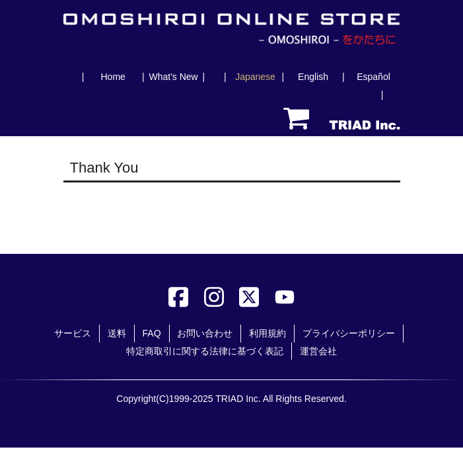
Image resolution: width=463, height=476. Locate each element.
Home (113, 77)
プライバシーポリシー (349, 333)
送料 (117, 333)
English (313, 77)
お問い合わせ (205, 333)
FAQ (152, 333)
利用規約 (267, 333)
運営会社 (318, 351)
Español (374, 77)
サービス (73, 333)
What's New (173, 77)
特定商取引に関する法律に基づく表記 (205, 351)
